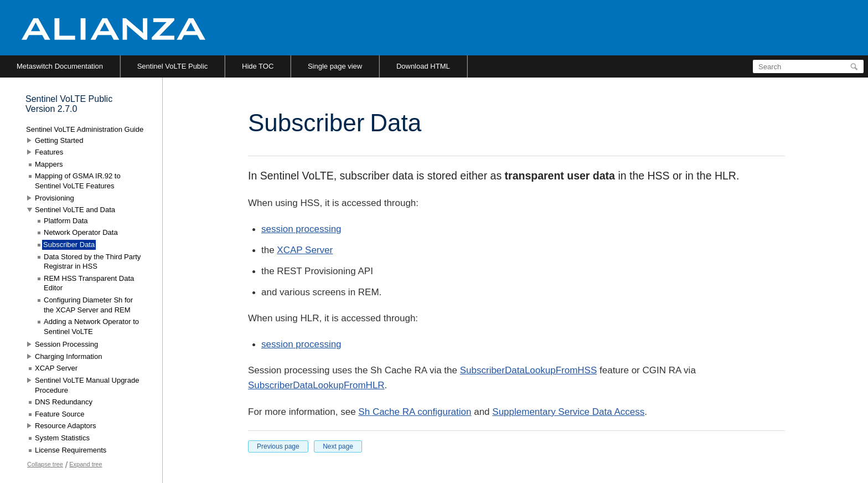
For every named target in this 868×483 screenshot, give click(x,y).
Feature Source (60, 414)
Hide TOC (258, 66)
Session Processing (66, 344)
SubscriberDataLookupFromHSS (529, 370)
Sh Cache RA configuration (415, 412)
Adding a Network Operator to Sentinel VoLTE (91, 327)
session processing (301, 229)
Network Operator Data (81, 232)
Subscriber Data (69, 245)
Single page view (335, 66)
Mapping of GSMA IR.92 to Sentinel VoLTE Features (78, 181)
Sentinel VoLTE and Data (75, 210)
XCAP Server (305, 250)
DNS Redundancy (64, 402)
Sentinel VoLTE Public (173, 66)
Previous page (278, 446)
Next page (338, 446)
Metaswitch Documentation (60, 66)
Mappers (49, 164)
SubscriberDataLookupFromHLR (316, 385)
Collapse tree (45, 464)
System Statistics (62, 438)
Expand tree (86, 464)
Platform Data (66, 221)
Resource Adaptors (66, 426)
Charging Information (68, 356)
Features (49, 152)
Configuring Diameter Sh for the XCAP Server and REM (88, 305)
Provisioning (55, 198)
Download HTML (423, 66)
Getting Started (59, 140)
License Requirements (71, 450)
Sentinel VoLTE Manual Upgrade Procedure (87, 385)
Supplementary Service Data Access (568, 412)
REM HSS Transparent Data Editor (89, 283)
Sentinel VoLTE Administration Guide (85, 129)
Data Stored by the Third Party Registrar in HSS (92, 262)
